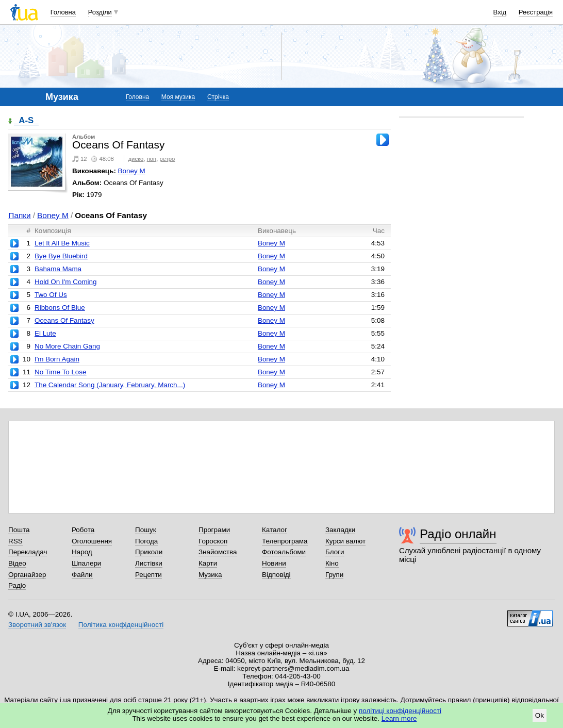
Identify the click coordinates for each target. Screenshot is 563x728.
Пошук (146, 530)
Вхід (500, 12)
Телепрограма (285, 541)
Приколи (149, 552)
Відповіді (276, 575)
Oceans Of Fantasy (64, 320)
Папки (19, 215)
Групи (334, 575)
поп (152, 159)
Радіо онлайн (458, 534)
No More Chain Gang (67, 346)
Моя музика (178, 97)
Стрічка (218, 97)
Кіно (332, 563)
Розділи (100, 12)
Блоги (335, 552)
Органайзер (27, 575)
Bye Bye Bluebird (61, 256)
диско (136, 159)
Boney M (132, 171)
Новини (274, 563)
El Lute (45, 333)
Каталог (275, 530)
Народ (82, 552)
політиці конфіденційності (400, 711)
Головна (63, 12)
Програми (214, 530)
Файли (82, 575)
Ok (540, 715)
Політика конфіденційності (121, 625)
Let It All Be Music (62, 243)
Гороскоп (213, 541)
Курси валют (345, 541)
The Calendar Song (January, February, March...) (110, 385)
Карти (208, 563)
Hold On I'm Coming (66, 282)
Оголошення (92, 541)
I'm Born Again (57, 359)
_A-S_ (26, 121)
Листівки (149, 563)
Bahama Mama (58, 269)
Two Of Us (51, 295)
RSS (15, 541)
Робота (83, 530)
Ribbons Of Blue (60, 308)
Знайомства (218, 552)
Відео (17, 563)
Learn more (399, 718)
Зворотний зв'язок (37, 625)
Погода (146, 541)
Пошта (19, 530)
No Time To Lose (61, 372)
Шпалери (86, 563)
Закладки (340, 530)
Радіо (17, 585)
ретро (167, 159)
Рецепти (148, 575)
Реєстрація (536, 12)
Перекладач (28, 552)
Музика (210, 575)
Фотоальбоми (284, 552)
